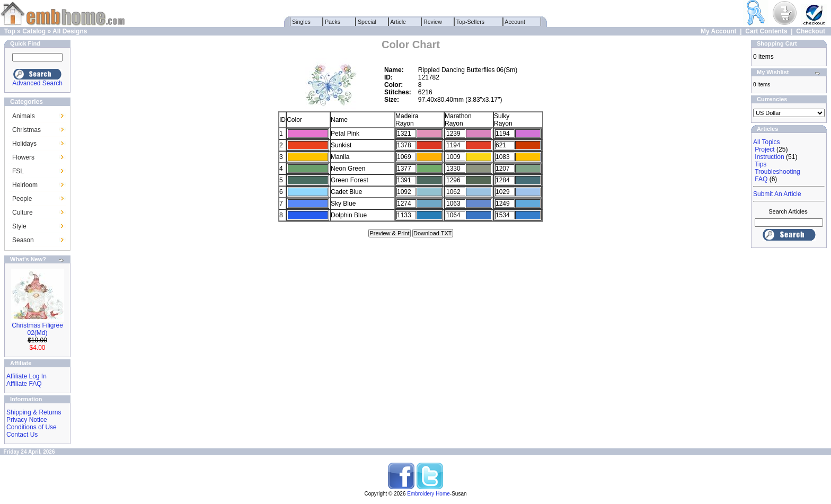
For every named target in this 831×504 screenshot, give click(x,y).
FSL (18, 171)
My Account (719, 31)
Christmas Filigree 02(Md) (37, 329)
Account (515, 22)
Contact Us (22, 435)
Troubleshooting (777, 172)
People (22, 199)
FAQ (761, 179)
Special (367, 22)
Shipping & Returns (34, 412)
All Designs (70, 31)
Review (433, 22)
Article (398, 22)
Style (19, 226)
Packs (333, 22)
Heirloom (25, 185)
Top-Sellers (470, 22)
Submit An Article (777, 194)
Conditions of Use (32, 427)
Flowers (23, 157)
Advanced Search (37, 83)
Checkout (811, 31)
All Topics (766, 142)
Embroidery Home (428, 494)
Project (764, 149)
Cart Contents (766, 31)
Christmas (26, 130)
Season (23, 240)
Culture (23, 213)
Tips (761, 164)
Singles (301, 22)
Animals (24, 116)
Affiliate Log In (26, 376)
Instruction (769, 157)
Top (10, 31)
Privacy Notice (27, 420)
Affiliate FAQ (24, 384)
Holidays (24, 144)
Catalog (34, 31)
